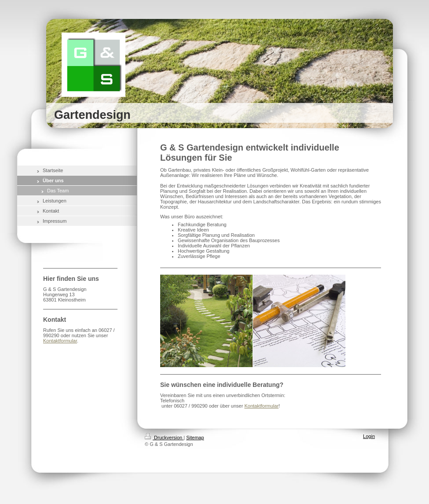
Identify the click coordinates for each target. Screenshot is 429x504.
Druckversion (164, 438)
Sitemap (195, 438)
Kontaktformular (261, 406)
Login (369, 436)
